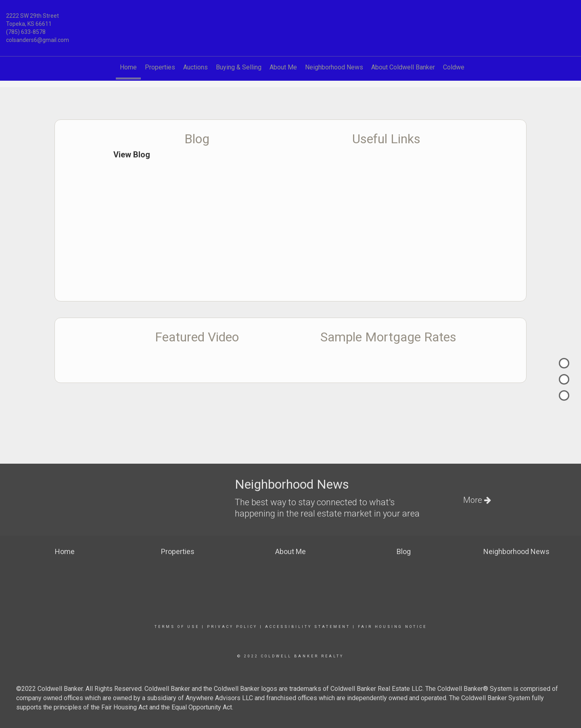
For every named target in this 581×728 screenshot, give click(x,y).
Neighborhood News (334, 67)
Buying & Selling (239, 67)
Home (128, 67)
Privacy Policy (232, 627)
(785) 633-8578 (26, 32)
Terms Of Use (177, 627)
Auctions (195, 67)
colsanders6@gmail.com (38, 40)
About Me (283, 67)
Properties (160, 67)
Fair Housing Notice (392, 627)
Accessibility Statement (308, 627)
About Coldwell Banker (403, 67)
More (477, 500)
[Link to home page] (290, 21)
